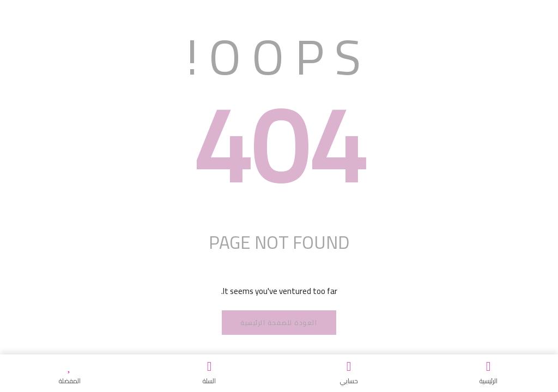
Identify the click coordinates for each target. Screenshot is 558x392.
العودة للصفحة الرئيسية (279, 323)
